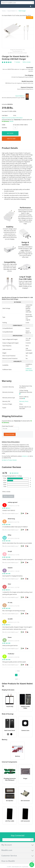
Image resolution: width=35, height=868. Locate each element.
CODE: (4, 125)
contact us (25, 456)
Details (11, 121)
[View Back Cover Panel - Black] (11, 734)
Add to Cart (11, 139)
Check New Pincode (7, 426)
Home (4, 11)
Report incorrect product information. (12, 118)
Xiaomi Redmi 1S (12, 11)
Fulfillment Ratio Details (29, 370)
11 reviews (17, 62)
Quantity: (4, 128)
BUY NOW (10, 133)
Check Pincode (10, 434)
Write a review (27, 62)
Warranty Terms (24, 401)
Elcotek (26, 867)
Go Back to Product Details (9, 460)
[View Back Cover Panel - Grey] (8, 734)
